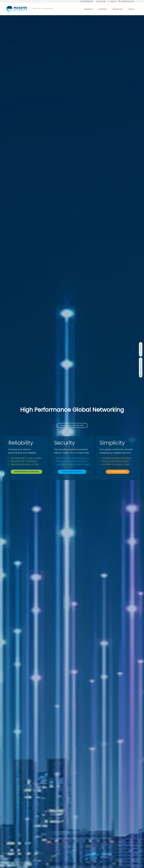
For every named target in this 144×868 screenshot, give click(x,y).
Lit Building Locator (128, 1)
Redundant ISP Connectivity (24, 461)
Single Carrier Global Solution (116, 467)
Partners (103, 9)
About (132, 9)
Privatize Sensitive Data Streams (72, 461)
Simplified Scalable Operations (116, 464)
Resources (118, 9)
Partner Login (101, 1)
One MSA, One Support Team (116, 470)
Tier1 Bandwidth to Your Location (26, 458)
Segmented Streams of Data (25, 464)
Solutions (89, 9)
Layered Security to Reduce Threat (73, 464)
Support (113, 1)
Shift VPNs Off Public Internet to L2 (73, 458)
